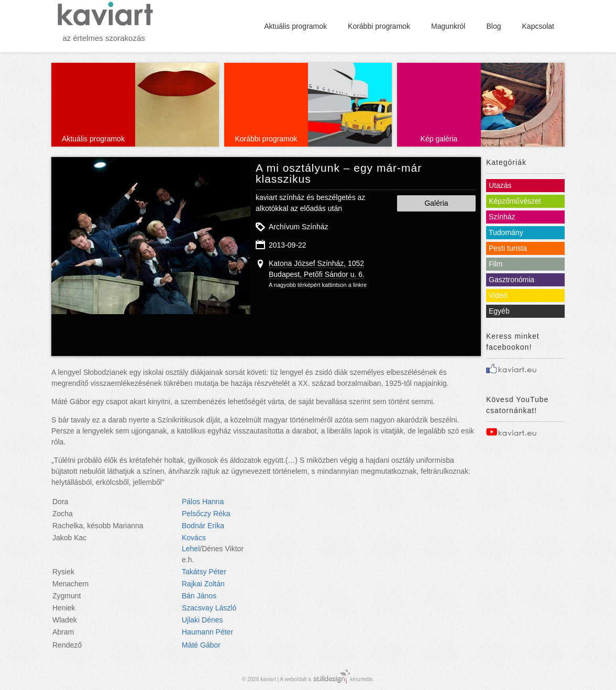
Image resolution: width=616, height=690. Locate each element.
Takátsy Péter (204, 572)
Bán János (199, 596)
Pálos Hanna (203, 502)
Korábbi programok (379, 26)
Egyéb (499, 311)
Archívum (284, 227)
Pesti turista (508, 248)
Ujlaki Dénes (202, 620)
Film (496, 264)
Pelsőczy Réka (206, 514)
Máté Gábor (201, 645)
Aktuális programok (295, 26)
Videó (498, 295)
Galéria (436, 203)
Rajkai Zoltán (203, 584)
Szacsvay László (209, 608)
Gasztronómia (511, 280)
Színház (315, 227)
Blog (493, 26)
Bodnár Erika (203, 526)
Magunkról (448, 26)
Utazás (500, 185)
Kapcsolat (538, 26)
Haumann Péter (207, 632)
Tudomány (506, 232)
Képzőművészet (515, 201)
